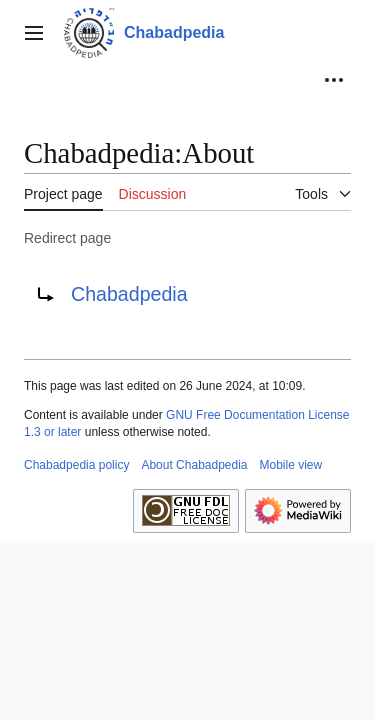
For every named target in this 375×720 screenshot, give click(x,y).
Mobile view (291, 465)
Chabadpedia (129, 294)
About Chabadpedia (194, 465)
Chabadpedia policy (76, 465)
